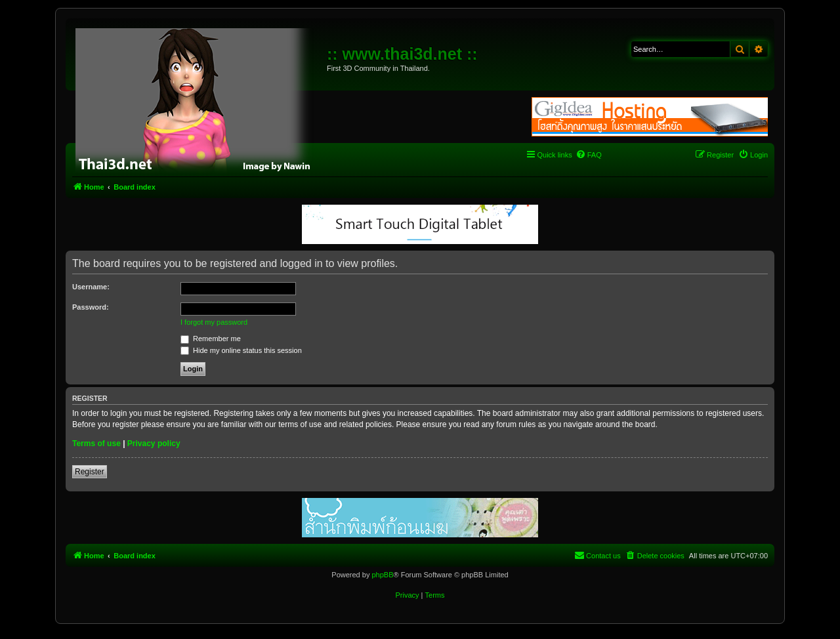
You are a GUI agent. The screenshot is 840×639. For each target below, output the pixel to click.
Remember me (211, 339)
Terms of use (96, 443)
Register (90, 472)
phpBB (382, 575)
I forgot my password (214, 322)
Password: (91, 307)
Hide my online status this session (241, 350)
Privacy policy (154, 443)
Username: (91, 287)
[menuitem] (589, 155)
